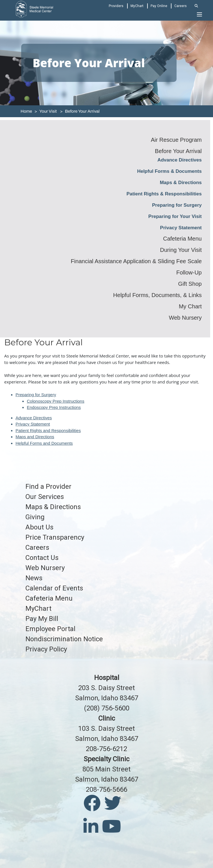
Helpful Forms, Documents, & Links (157, 295)
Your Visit (48, 111)
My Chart (190, 306)
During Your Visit (181, 250)
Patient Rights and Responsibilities (48, 430)
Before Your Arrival (82, 111)
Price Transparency (55, 537)
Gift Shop (190, 284)
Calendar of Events (54, 588)
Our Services (45, 497)
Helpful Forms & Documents (169, 171)
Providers (116, 6)
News (34, 578)
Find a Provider (48, 487)
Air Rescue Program (176, 140)
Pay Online (159, 6)
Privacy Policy (46, 649)
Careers (181, 6)
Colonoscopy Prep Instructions (56, 401)
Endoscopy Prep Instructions (54, 407)
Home (26, 111)
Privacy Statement (181, 228)
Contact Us (42, 558)
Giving (35, 517)
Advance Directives (180, 160)
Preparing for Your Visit (175, 216)
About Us (39, 527)
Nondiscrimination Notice (64, 639)
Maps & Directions (181, 183)
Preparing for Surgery (177, 205)
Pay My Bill (42, 619)
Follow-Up (189, 272)
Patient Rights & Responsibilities (164, 194)
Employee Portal (50, 629)
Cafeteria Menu (182, 239)
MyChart (137, 6)
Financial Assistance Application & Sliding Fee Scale (136, 261)
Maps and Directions (35, 437)
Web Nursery (185, 318)
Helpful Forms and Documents (44, 443)
